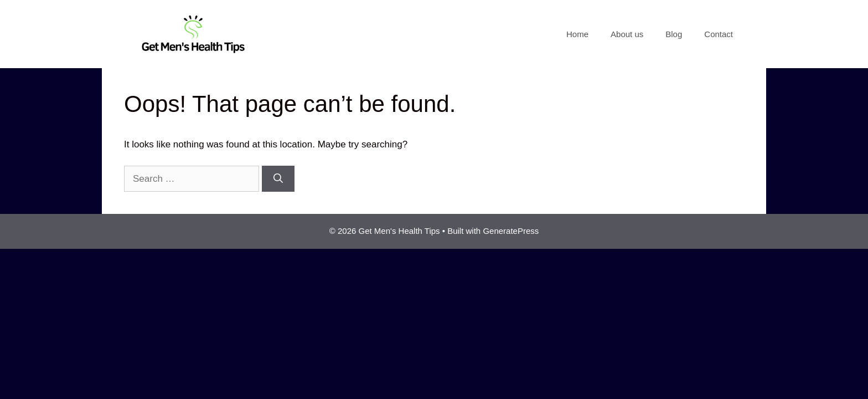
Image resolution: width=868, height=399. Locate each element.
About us (627, 34)
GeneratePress (511, 231)
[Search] (278, 179)
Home (577, 34)
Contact (719, 34)
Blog (674, 34)
